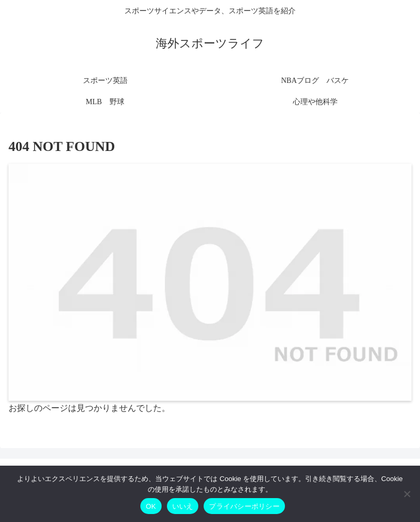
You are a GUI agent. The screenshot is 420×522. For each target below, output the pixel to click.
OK (151, 506)
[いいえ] (407, 494)
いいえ (183, 506)
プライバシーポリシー (244, 506)
